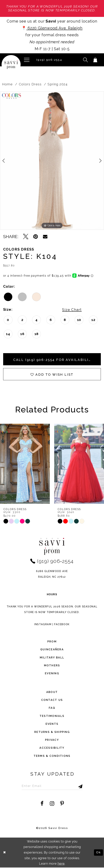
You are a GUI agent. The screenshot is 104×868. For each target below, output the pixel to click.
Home (7, 84)
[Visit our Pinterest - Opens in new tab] (62, 804)
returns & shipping (52, 732)
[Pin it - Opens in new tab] (36, 237)
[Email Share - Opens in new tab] (45, 237)
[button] (27, 60)
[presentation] (25, 464)
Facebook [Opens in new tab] (62, 625)
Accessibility (52, 748)
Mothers (52, 666)
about (52, 692)
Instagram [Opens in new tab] (43, 625)
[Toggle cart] (95, 60)
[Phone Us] (48, 60)
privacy (52, 740)
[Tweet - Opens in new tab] (26, 237)
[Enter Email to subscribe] (52, 786)
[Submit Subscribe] (75, 786)
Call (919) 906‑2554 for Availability (54, 360)
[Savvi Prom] (11, 65)
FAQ (52, 708)
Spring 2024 (57, 84)
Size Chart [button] (72, 310)
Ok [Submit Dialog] (98, 853)
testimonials (52, 716)
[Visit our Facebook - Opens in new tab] (42, 804)
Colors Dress (30, 84)
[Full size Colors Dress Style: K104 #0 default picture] (52, 161)
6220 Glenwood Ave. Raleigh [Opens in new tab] (54, 28)
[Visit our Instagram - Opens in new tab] (52, 804)
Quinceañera (52, 650)
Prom (52, 642)
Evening (52, 674)
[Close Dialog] (5, 853)
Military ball (52, 658)
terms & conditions (52, 756)
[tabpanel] (52, 161)
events (52, 724)
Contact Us (52, 700)
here (61, 864)
